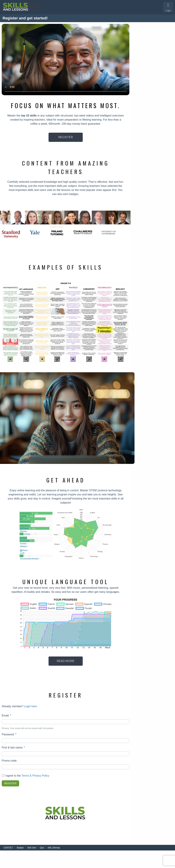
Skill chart (32, 848)
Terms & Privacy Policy (35, 776)
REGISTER (66, 137)
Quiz (42, 848)
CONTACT (8, 848)
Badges (20, 848)
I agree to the (26, 776)
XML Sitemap (54, 848)
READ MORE (66, 661)
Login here (31, 706)
